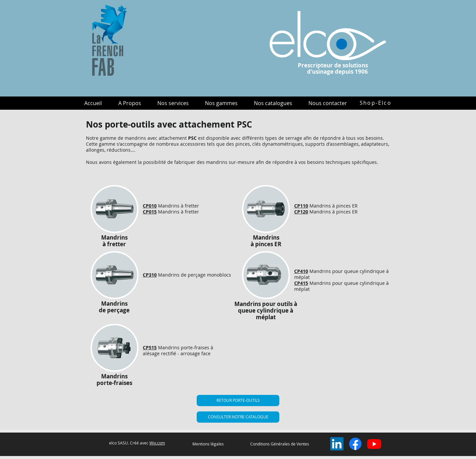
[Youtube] (374, 444)
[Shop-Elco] (376, 103)
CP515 (150, 347)
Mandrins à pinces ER (334, 206)
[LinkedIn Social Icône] (337, 444)
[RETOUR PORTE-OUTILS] (238, 401)
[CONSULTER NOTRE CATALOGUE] (238, 417)
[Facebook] (355, 444)
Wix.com (157, 443)
